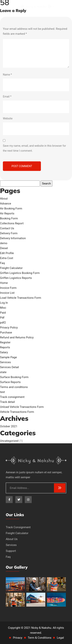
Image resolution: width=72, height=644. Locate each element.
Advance (6, 204)
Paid (3, 313)
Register (5, 342)
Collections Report (12, 223)
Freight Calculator (11, 268)
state (3, 372)
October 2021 (9, 426)
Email (7, 97)
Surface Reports (10, 382)
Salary (4, 352)
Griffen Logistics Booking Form (20, 273)
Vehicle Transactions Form (17, 412)
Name (7, 75)
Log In (4, 303)
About (4, 199)
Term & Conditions (40, 638)
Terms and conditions (14, 387)
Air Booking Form (11, 208)
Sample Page (8, 357)
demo (4, 243)
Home (4, 283)
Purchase (6, 332)
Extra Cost (7, 258)
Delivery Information (13, 238)
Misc (3, 308)
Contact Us (7, 228)
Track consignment (12, 397)
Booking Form (9, 218)
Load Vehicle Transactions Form (21, 298)
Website (8, 118)
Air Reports (7, 213)
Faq (2, 263)
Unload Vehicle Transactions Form (22, 407)
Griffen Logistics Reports (16, 278)
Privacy (17, 638)
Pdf (2, 318)
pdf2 (3, 323)
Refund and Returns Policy (17, 337)
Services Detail (9, 367)
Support (11, 551)
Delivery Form (9, 233)
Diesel (4, 248)
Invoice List (7, 293)
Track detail (7, 402)
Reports (5, 347)
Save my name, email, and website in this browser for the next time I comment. (34, 148)
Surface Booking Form (14, 377)
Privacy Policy (9, 328)
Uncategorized (9, 441)
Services (5, 362)
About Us (12, 539)
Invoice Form (8, 288)
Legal (60, 638)
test (2, 392)
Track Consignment (18, 527)
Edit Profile (7, 253)
